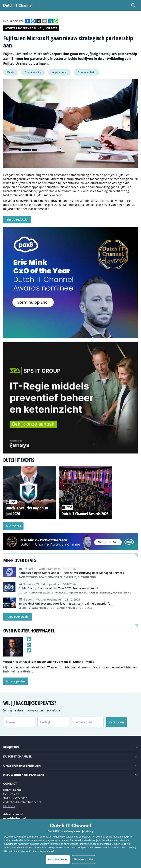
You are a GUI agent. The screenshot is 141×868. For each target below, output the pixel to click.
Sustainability (33, 72)
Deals (11, 72)
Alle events (13, 526)
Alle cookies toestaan (58, 859)
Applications (59, 72)
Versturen (116, 722)
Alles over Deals (18, 617)
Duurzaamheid (87, 72)
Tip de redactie (17, 219)
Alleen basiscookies (83, 859)
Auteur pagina (16, 681)
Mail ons (9, 806)
